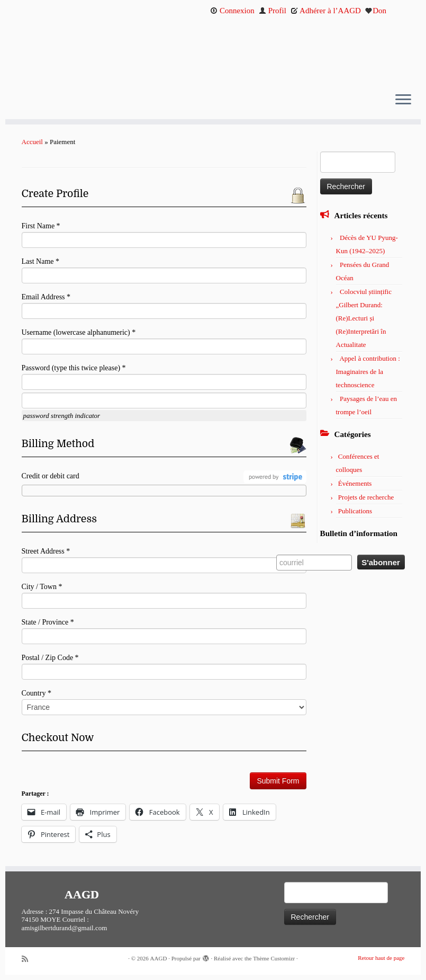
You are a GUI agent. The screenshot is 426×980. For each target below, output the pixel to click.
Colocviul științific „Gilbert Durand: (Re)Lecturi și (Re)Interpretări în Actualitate (364, 318)
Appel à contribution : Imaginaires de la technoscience (368, 372)
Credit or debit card (51, 476)
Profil (273, 11)
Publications (355, 511)
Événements (355, 483)
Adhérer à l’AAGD (326, 11)
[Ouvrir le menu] (403, 100)
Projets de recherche (366, 497)
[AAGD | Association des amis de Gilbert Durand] (213, 52)
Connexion (232, 11)
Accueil (32, 142)
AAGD (159, 958)
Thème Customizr (274, 958)
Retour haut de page (381, 958)
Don (376, 11)
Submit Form (278, 781)
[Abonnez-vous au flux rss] (29, 959)
